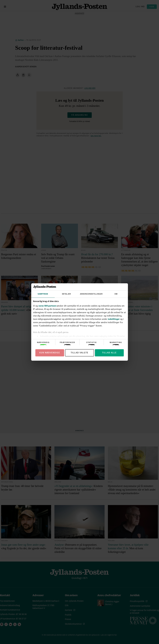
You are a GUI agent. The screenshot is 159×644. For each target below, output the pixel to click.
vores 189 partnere (47, 306)
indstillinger (114, 319)
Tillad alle (109, 353)
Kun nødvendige (50, 353)
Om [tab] (116, 294)
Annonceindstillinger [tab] (91, 294)
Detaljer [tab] (66, 294)
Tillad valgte (79, 353)
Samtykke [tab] (43, 294)
